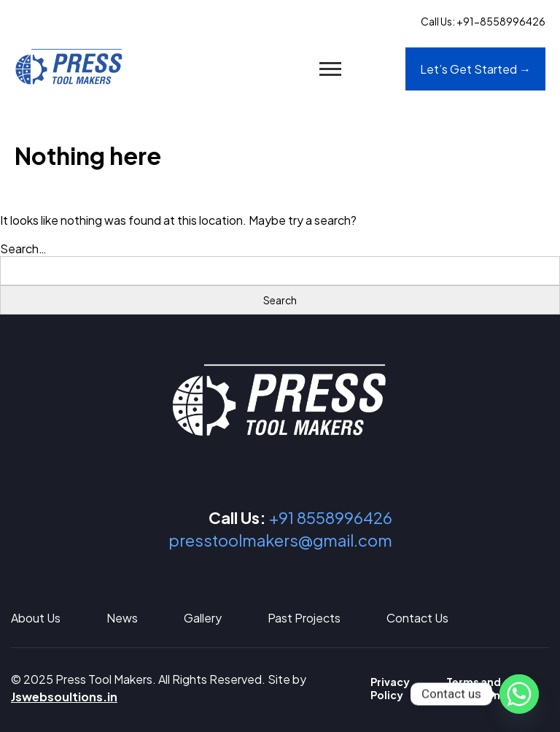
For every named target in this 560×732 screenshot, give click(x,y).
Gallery (203, 618)
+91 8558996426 (331, 517)
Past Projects (304, 618)
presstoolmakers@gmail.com (280, 540)
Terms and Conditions (476, 688)
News (122, 618)
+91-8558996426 (501, 21)
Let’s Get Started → (475, 69)
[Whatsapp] (519, 694)
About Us (36, 618)
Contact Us (417, 618)
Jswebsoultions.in (64, 697)
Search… (23, 249)
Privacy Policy (390, 688)
